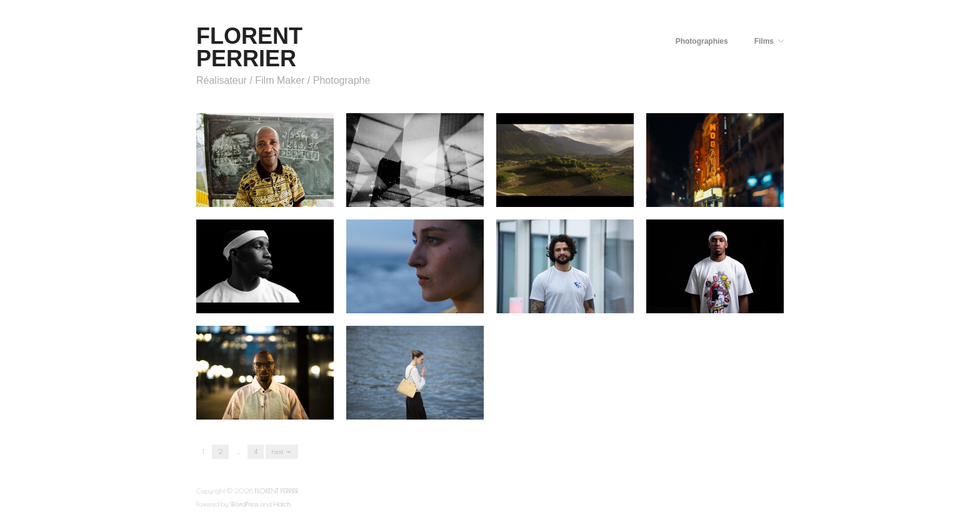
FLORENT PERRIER (249, 47)
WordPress (244, 504)
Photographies (702, 41)
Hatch (282, 504)
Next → (282, 451)
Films (764, 41)
